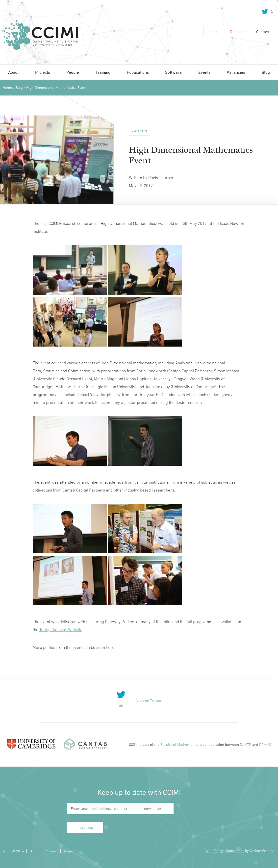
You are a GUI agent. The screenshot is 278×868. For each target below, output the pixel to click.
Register (237, 32)
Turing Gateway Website (61, 630)
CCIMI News (140, 130)
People (73, 72)
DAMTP (246, 744)
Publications (138, 72)
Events (204, 72)
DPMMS (265, 744)
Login (213, 32)
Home (7, 87)
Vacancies (236, 72)
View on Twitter (149, 700)
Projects (43, 72)
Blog (266, 72)
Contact (263, 32)
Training (103, 72)
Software (173, 72)
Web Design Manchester (225, 851)
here (110, 647)
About (13, 72)
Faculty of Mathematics (179, 744)
